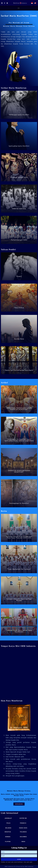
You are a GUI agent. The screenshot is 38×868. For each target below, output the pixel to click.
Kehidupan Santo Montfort (19, 115)
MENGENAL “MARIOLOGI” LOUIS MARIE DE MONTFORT (19, 409)
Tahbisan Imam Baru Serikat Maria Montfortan (19, 631)
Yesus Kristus (19, 308)
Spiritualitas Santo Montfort (19, 146)
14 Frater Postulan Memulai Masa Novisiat (19, 600)
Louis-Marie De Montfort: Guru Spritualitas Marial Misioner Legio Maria (19, 440)
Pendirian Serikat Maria (19, 177)
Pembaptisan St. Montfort (19, 503)
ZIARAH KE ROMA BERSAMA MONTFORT (19, 471)
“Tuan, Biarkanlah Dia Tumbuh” (19, 569)
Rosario (19, 276)
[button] (19, 8)
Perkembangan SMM (19, 240)
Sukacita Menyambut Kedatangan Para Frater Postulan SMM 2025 (19, 537)
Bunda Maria (19, 339)
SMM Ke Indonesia (19, 209)
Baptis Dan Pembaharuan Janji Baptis (19, 370)
